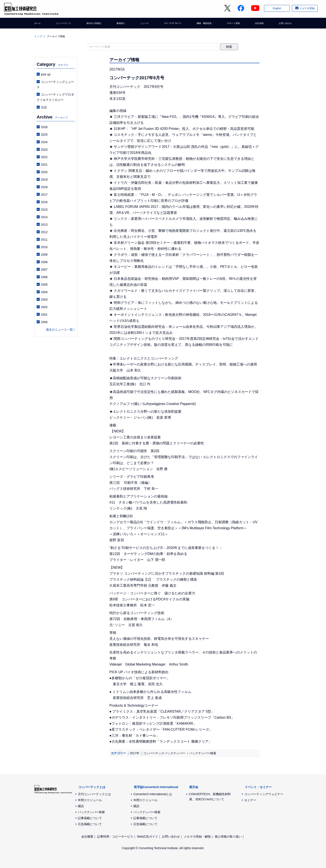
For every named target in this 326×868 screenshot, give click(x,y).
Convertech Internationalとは (153, 794)
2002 (44, 307)
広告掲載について (90, 824)
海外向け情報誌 (95, 25)
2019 (44, 180)
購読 (81, 806)
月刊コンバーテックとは (94, 794)
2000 (44, 322)
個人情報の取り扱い (228, 837)
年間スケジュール (90, 800)
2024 (44, 142)
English (277, 9)
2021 (44, 165)
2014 (44, 217)
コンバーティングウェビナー (264, 794)
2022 (44, 157)
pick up (46, 74)
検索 (229, 47)
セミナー (250, 800)
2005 (44, 285)
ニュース (143, 25)
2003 (44, 300)
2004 (44, 292)
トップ (38, 36)
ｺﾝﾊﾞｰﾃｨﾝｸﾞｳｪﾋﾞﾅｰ (171, 25)
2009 (44, 255)
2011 (44, 240)
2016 (44, 202)
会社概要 (87, 837)
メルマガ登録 (306, 9)
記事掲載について (90, 818)
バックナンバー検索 (203, 753)
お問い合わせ (283, 25)
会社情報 (258, 25)
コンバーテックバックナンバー (164, 753)
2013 (44, 225)
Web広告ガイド (148, 837)
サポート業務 (233, 25)
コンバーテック (64, 25)
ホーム (39, 25)
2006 (44, 277)
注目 (44, 107)
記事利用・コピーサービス (115, 837)
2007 (44, 270)
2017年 (135, 753)
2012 (44, 232)
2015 (44, 210)
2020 (44, 172)
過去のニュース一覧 (59, 330)
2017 (44, 195)
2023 (44, 150)
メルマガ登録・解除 (197, 837)
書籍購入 (121, 25)
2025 (44, 135)
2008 (44, 262)
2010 (44, 247)
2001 (44, 315)
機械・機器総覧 (203, 25)
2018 (44, 187)
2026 (44, 127)
